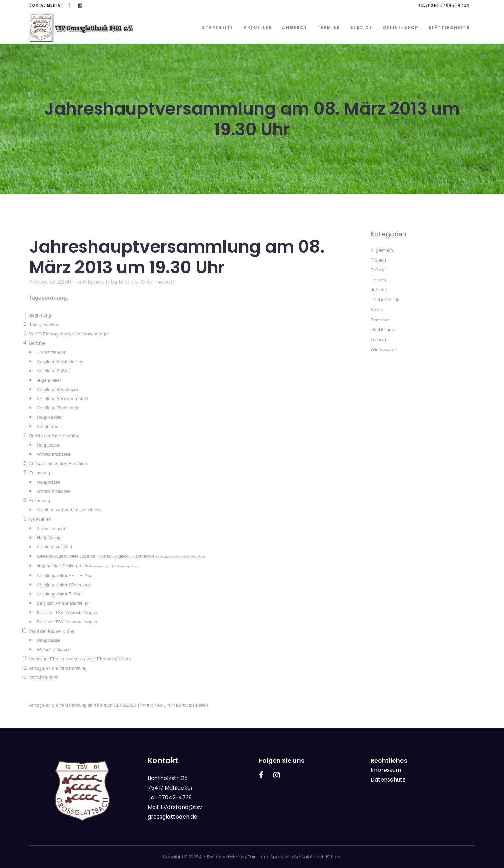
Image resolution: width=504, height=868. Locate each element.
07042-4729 (455, 5)
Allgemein (96, 282)
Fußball (379, 270)
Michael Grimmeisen (146, 282)
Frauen (378, 260)
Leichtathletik (385, 300)
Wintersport (384, 350)
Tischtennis (383, 330)
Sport (377, 310)
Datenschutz (388, 780)
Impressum (386, 770)
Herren (378, 280)
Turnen (378, 340)
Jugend (379, 290)
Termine (380, 320)
